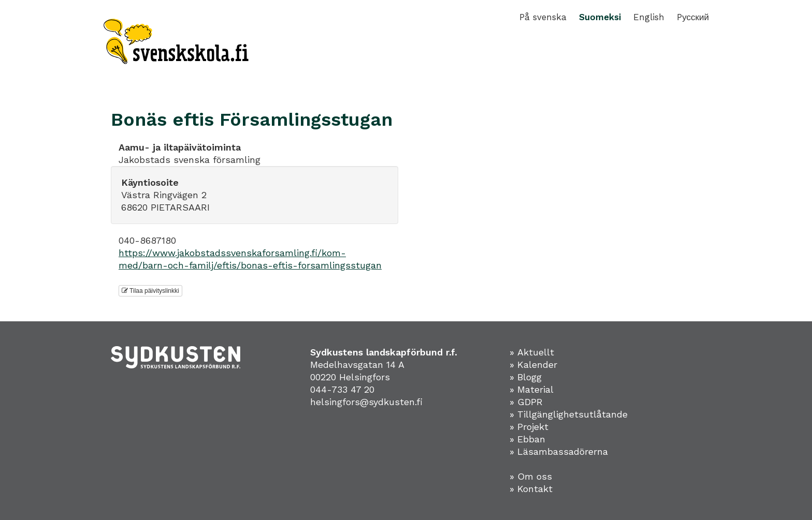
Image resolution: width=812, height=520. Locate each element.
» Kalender (533, 365)
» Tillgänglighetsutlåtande (569, 414)
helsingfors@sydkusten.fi (366, 402)
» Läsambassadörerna (559, 451)
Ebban (531, 439)
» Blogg (526, 377)
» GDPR (526, 402)
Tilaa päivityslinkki (150, 291)
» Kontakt (531, 489)
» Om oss (531, 476)
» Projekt (529, 427)
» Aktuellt (532, 352)
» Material (532, 389)
